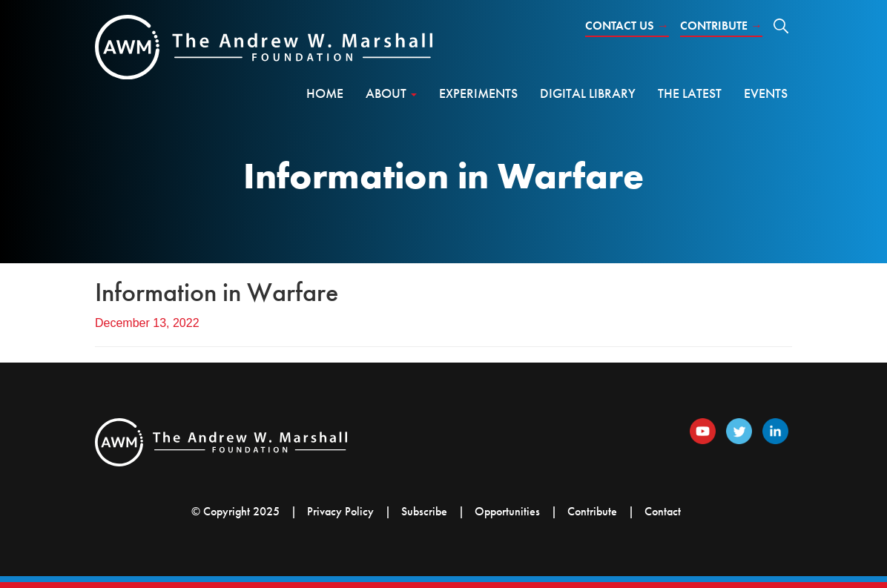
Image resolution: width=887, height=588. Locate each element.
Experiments (478, 93)
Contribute (721, 26)
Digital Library (588, 93)
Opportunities (507, 511)
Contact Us (627, 26)
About (391, 93)
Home (325, 93)
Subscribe (424, 511)
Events (766, 93)
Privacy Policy (340, 511)
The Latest (690, 93)
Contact (663, 511)
